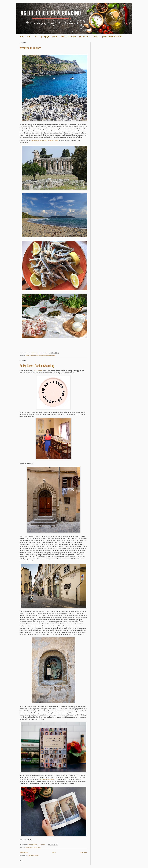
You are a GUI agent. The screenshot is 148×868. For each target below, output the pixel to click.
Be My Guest (38, 371)
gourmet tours (84, 36)
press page (45, 36)
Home (54, 852)
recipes (55, 36)
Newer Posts (24, 852)
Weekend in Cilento (30, 48)
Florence (35, 847)
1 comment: (42, 845)
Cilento (27, 355)
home (22, 36)
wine (39, 847)
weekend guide (51, 355)
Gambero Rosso (34, 355)
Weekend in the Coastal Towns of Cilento (45, 141)
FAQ (36, 36)
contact (96, 36)
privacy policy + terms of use (112, 36)
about (29, 36)
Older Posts (83, 852)
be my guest (29, 847)
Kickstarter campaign (47, 779)
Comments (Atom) (33, 856)
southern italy (43, 355)
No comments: (43, 353)
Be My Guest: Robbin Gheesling (37, 366)
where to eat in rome (68, 36)
